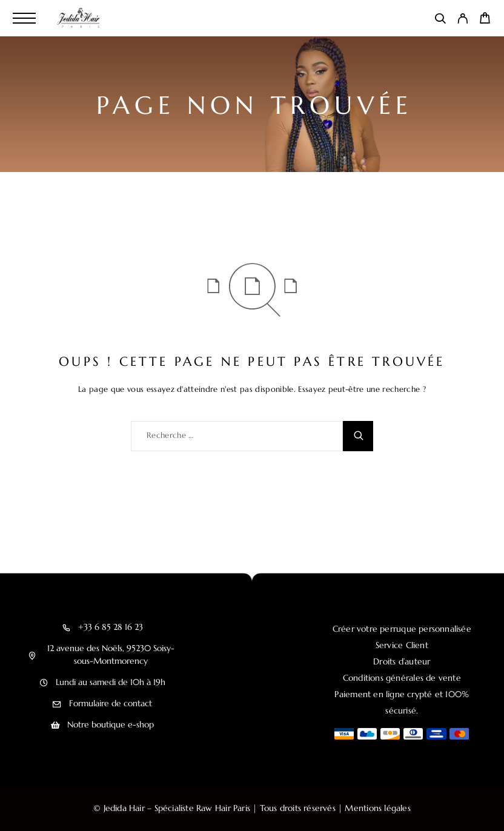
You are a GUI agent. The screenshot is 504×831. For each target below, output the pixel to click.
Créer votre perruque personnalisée (402, 629)
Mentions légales (377, 808)
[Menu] (24, 18)
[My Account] (463, 21)
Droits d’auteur (402, 661)
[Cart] (485, 20)
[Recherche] (440, 21)
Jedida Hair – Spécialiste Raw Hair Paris (177, 808)
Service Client (402, 645)
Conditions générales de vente (402, 678)
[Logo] (80, 18)
